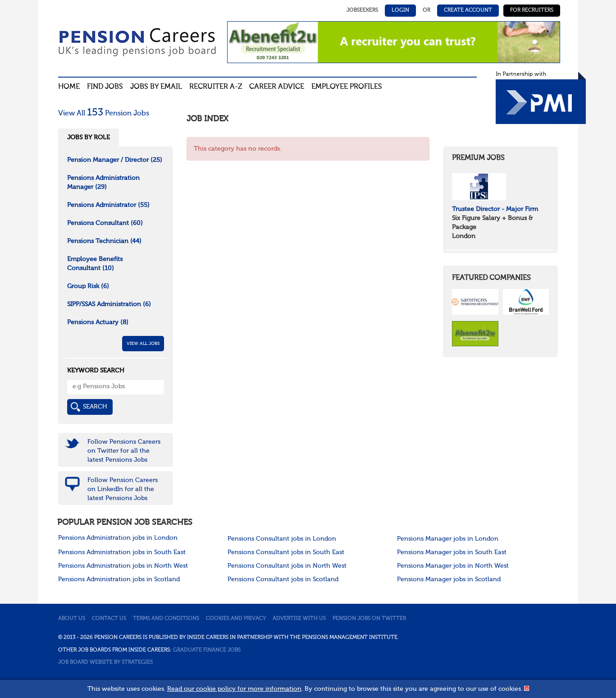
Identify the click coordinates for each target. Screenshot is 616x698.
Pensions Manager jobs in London (448, 539)
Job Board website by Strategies (105, 662)
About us (72, 619)
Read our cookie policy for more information (234, 689)
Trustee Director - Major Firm (495, 209)
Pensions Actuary (98, 322)
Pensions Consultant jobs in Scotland (283, 579)
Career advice (277, 87)
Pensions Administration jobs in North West (123, 566)
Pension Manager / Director (115, 160)
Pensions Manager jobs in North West (453, 566)
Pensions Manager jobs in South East (452, 552)
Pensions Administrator (108, 205)
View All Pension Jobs (104, 114)
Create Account (468, 10)
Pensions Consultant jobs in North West (287, 566)
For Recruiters (532, 10)
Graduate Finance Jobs (207, 650)
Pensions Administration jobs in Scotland (119, 579)
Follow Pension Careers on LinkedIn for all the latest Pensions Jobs (123, 489)
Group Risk (88, 286)
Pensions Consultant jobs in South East (286, 552)
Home (69, 87)
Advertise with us (299, 619)
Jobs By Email (156, 87)
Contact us (109, 619)
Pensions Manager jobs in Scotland (449, 579)
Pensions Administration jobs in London (118, 538)
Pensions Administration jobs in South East (122, 552)
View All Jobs (143, 344)
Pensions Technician (104, 241)
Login (400, 10)
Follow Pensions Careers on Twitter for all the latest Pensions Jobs (124, 451)
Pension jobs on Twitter (369, 619)
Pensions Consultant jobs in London (282, 539)
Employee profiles (347, 87)
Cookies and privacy (236, 619)
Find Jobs (105, 87)
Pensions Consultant (105, 223)
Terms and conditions (166, 619)
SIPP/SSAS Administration (109, 304)
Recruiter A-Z (216, 87)
